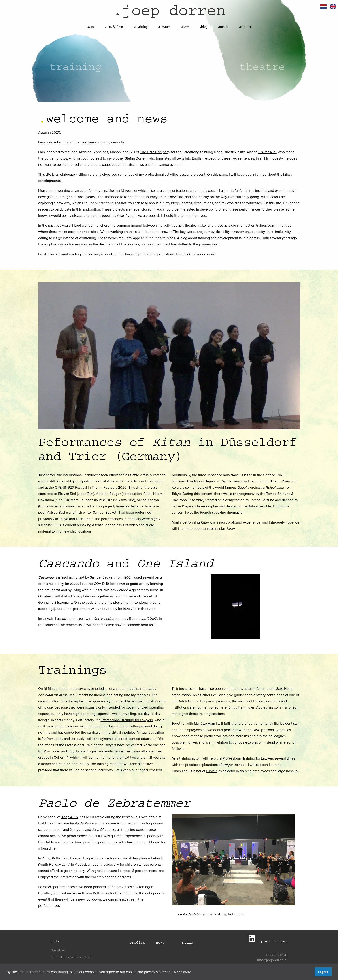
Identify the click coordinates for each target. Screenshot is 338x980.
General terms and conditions (71, 957)
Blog (204, 27)
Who (90, 27)
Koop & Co (70, 817)
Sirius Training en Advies (248, 707)
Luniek (211, 771)
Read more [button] (183, 972)
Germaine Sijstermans (55, 602)
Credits (137, 942)
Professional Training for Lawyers (127, 720)
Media (223, 27)
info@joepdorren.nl (272, 960)
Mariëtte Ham (204, 723)
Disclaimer (58, 950)
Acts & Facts (114, 27)
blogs (50, 609)
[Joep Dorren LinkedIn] (253, 940)
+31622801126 (276, 955)
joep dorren (169, 10)
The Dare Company (155, 152)
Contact (245, 27)
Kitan (111, 481)
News (185, 27)
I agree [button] (323, 972)
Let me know (124, 254)
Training (141, 27)
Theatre (164, 27)
